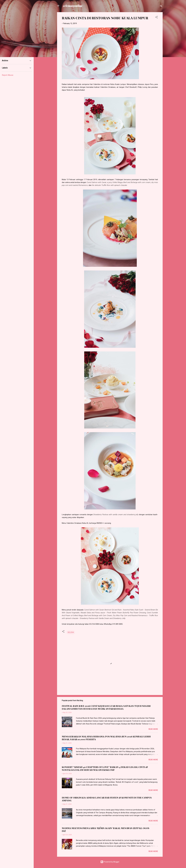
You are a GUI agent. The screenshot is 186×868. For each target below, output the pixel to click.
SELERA (71, 632)
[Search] (161, 6)
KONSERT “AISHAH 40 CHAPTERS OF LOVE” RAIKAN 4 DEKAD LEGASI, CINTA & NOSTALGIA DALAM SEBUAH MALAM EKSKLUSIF (105, 768)
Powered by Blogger (110, 862)
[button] (156, 18)
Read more (153, 729)
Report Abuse (8, 75)
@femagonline (73, 6)
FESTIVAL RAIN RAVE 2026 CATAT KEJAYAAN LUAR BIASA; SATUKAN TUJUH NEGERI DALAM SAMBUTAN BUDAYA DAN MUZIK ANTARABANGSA (106, 707)
